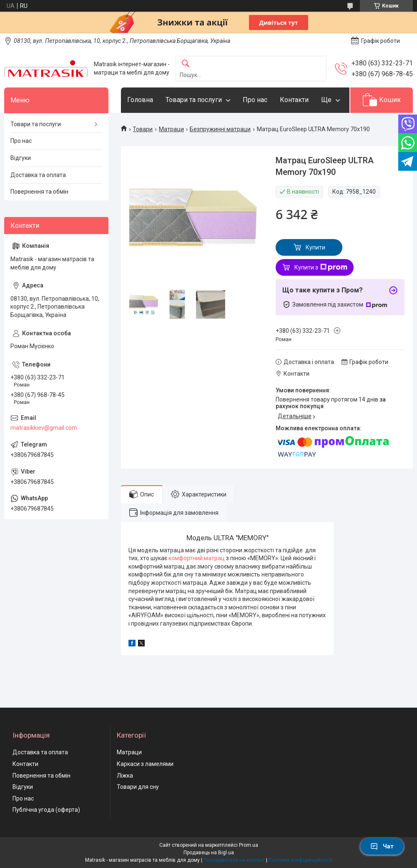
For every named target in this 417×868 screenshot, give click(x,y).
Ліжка (125, 776)
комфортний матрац (197, 558)
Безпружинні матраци (220, 129)
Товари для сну (138, 787)
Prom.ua (249, 845)
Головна (140, 100)
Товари (143, 129)
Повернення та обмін (39, 192)
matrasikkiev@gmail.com (44, 428)
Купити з (321, 267)
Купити (315, 247)
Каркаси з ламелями (145, 764)
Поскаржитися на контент (234, 860)
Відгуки (21, 158)
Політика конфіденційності (300, 860)
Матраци (171, 129)
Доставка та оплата (38, 175)
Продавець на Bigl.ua (209, 853)
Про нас (255, 100)
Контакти (294, 100)
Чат (382, 846)
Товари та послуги (194, 100)
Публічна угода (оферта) (46, 810)
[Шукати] (186, 64)
